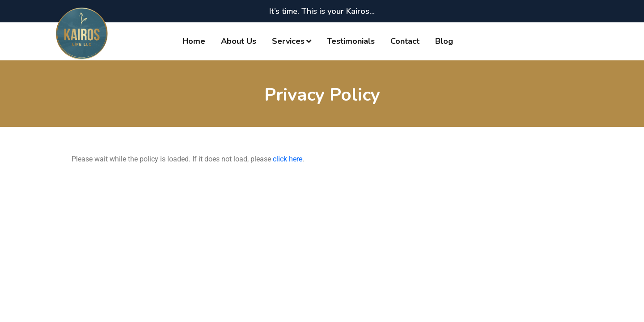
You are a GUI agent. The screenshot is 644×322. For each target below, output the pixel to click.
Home (194, 41)
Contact (405, 41)
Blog (444, 41)
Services (288, 41)
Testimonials (351, 41)
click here (288, 159)
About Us (239, 41)
